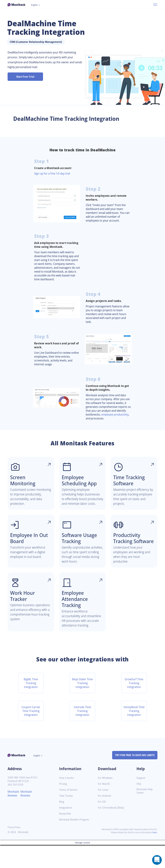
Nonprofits (66, 837)
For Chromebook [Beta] (112, 831)
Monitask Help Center (145, 814)
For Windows (106, 801)
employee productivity (101, 424)
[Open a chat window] (157, 860)
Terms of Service (69, 813)
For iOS (102, 825)
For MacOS (104, 807)
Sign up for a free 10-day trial (54, 173)
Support (141, 801)
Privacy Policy (15, 850)
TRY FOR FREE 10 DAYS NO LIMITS (133, 778)
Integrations (66, 831)
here (154, 856)
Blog (62, 825)
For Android (105, 819)
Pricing (63, 807)
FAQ (139, 807)
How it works (67, 801)
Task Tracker (67, 819)
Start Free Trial (25, 77)
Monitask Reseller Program (75, 843)
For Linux (103, 813)
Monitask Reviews (14, 817)
